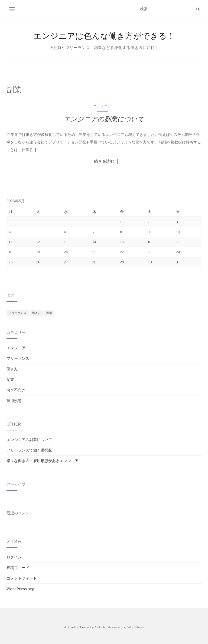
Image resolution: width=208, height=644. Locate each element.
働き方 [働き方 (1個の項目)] (36, 313)
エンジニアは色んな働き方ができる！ (104, 36)
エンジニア (102, 106)
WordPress (136, 627)
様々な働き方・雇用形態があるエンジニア (43, 461)
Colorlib (101, 627)
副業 (10, 380)
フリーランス (18, 358)
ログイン (14, 557)
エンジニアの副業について (104, 119)
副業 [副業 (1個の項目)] (49, 313)
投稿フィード (18, 568)
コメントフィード (22, 578)
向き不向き (16, 390)
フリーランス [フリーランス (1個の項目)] (18, 313)
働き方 (12, 369)
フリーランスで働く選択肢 (29, 450)
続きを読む (104, 161)
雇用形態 (14, 401)
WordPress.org (20, 589)
